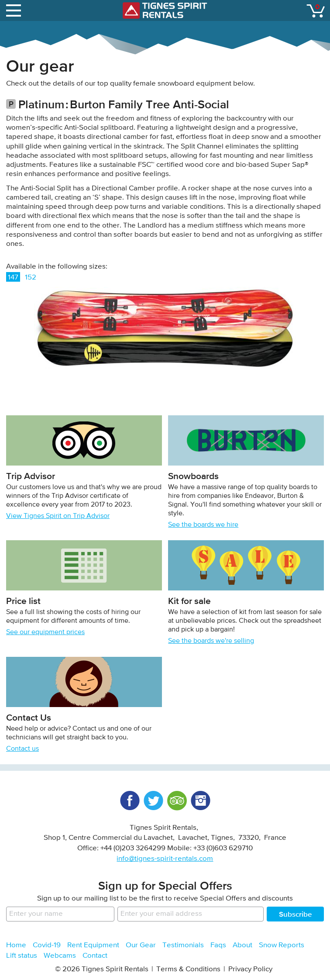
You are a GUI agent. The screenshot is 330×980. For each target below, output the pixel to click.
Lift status (22, 956)
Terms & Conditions (188, 969)
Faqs (218, 945)
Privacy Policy (250, 969)
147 (13, 278)
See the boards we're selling (211, 641)
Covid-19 (47, 945)
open (15, 9)
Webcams (60, 956)
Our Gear (141, 945)
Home (16, 945)
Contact (95, 956)
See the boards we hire (203, 525)
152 (31, 278)
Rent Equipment (93, 945)
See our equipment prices (45, 632)
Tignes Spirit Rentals (165, 10)
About (242, 945)
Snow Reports (282, 945)
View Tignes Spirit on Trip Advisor (58, 516)
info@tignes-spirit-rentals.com (165, 859)
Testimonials (183, 945)
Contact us (22, 749)
